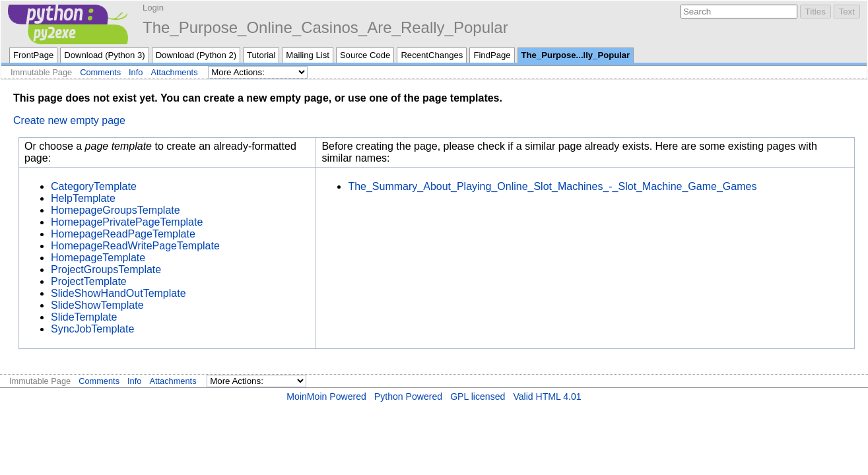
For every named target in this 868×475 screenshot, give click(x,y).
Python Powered (408, 396)
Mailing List (308, 55)
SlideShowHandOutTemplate (118, 293)
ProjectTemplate (89, 281)
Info (136, 72)
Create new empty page (69, 120)
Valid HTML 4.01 (547, 396)
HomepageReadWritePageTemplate (135, 246)
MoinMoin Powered (326, 396)
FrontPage (33, 55)
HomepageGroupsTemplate (116, 210)
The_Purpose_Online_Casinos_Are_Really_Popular (325, 27)
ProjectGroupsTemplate (106, 269)
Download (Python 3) (104, 55)
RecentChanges (432, 55)
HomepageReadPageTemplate (123, 234)
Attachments (174, 72)
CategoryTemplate (94, 186)
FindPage (492, 55)
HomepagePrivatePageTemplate (127, 222)
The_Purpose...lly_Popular (576, 55)
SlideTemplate (84, 317)
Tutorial (261, 55)
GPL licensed (478, 396)
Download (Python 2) (196, 55)
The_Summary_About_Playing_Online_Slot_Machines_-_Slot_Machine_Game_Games (552, 186)
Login (153, 8)
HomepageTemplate (98, 258)
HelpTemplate (83, 198)
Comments (100, 72)
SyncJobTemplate (92, 329)
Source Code (365, 55)
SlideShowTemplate (97, 305)
